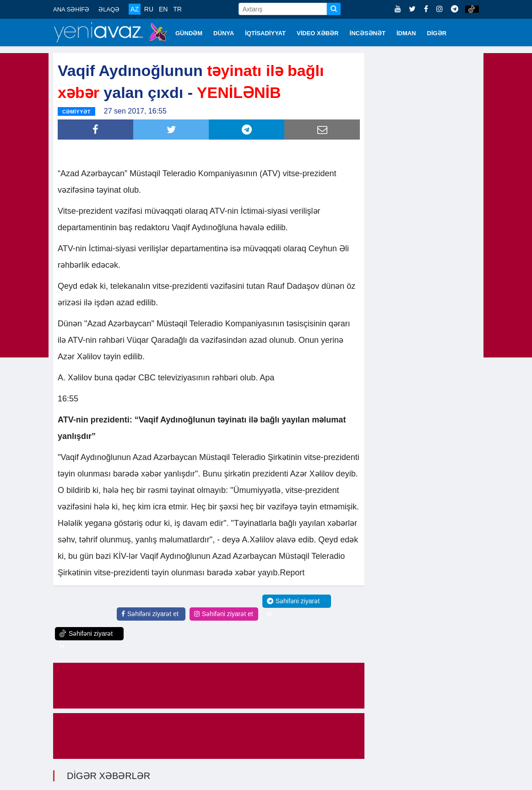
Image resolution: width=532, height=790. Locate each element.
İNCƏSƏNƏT (368, 33)
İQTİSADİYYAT (265, 33)
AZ (135, 9)
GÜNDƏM (189, 33)
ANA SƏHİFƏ (71, 9)
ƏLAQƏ (109, 9)
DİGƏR (437, 33)
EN (163, 9)
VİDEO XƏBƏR (318, 33)
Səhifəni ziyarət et (150, 613)
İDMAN (406, 33)
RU (149, 9)
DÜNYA (224, 33)
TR (177, 9)
